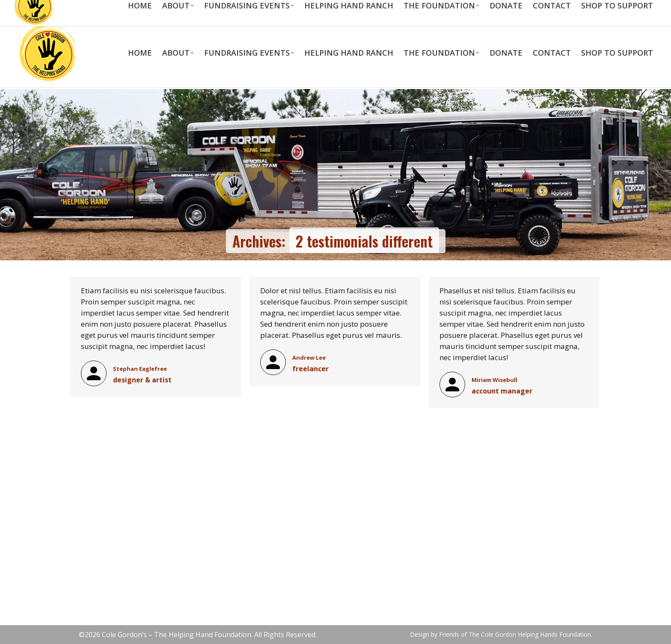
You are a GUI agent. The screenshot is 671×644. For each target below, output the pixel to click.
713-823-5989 (46, 8)
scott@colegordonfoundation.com (130, 8)
